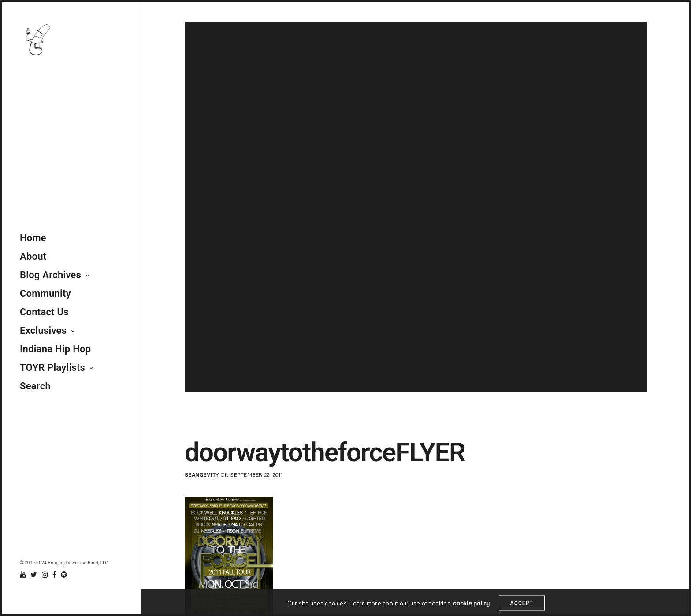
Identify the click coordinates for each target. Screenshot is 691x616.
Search (35, 386)
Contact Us (44, 312)
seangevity (202, 475)
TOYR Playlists (52, 368)
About (33, 256)
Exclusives (43, 330)
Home (33, 238)
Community (45, 293)
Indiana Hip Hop (55, 349)
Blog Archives (50, 275)
